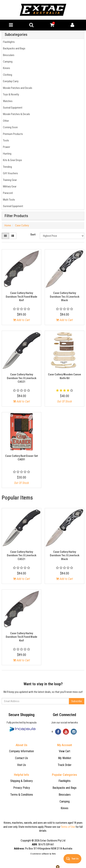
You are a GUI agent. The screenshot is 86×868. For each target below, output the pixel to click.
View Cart (64, 751)
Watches (7, 101)
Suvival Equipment (12, 108)
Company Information (21, 751)
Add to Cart (21, 320)
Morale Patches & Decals (16, 114)
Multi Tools (8, 200)
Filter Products (16, 216)
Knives (6, 68)
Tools (5, 140)
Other (5, 121)
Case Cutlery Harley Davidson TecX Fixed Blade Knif (21, 297)
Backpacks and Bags (14, 48)
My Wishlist (65, 758)
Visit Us (21, 765)
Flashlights (8, 42)
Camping (7, 62)
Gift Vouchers (10, 173)
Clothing (7, 75)
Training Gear (9, 180)
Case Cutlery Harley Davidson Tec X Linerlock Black (65, 297)
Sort (33, 235)
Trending (7, 167)
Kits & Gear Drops (12, 160)
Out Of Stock (64, 401)
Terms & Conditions (22, 795)
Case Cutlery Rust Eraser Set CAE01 (21, 458)
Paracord (7, 193)
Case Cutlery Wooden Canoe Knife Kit (64, 376)
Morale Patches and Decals (17, 88)
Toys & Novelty (10, 94)
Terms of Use (68, 827)
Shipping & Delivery (21, 781)
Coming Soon (10, 127)
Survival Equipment (12, 206)
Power (6, 147)
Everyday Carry (10, 81)
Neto (54, 854)
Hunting (7, 154)
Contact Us (21, 758)
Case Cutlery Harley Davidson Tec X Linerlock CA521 (22, 378)
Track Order (65, 765)
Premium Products (12, 134)
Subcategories (16, 35)
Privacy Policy (22, 788)
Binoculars (8, 55)
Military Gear (9, 186)
